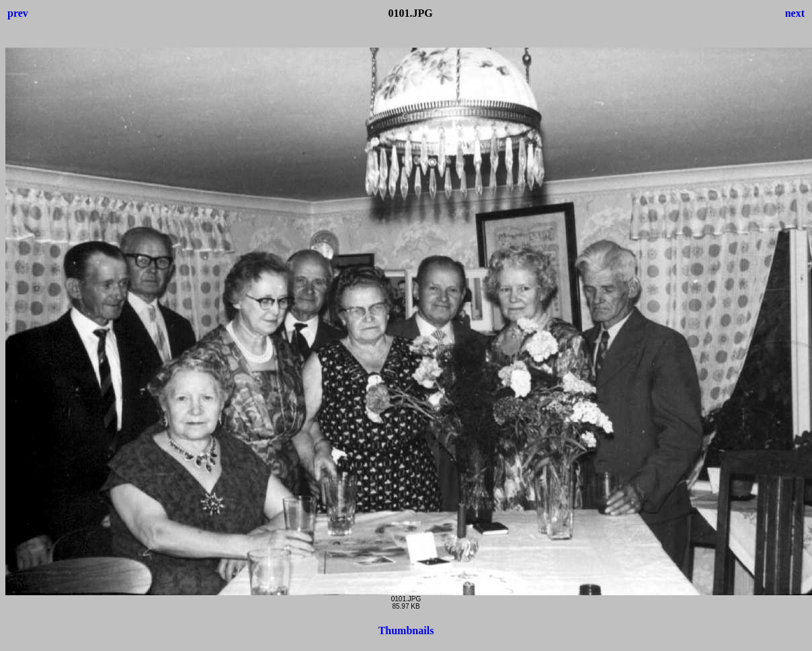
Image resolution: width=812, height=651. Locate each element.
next (795, 13)
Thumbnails (406, 631)
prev (18, 13)
